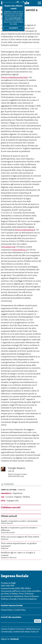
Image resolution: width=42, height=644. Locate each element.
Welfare (27, 497)
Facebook (15, 639)
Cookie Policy (20, 610)
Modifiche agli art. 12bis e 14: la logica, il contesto (18, 554)
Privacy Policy (7, 610)
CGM (13, 583)
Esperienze (18, 493)
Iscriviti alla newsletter (11, 617)
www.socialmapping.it (25, 230)
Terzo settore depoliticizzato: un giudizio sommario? (19, 545)
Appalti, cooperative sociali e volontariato (19, 521)
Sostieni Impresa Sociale (12, 605)
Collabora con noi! (11, 507)
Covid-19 (9, 497)
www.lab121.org (8, 247)
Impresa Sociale (15, 576)
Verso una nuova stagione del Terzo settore (20, 537)
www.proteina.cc (20, 250)
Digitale (18, 497)
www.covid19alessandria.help (14, 78)
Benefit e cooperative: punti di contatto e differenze (19, 529)
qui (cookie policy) (16, 18)
